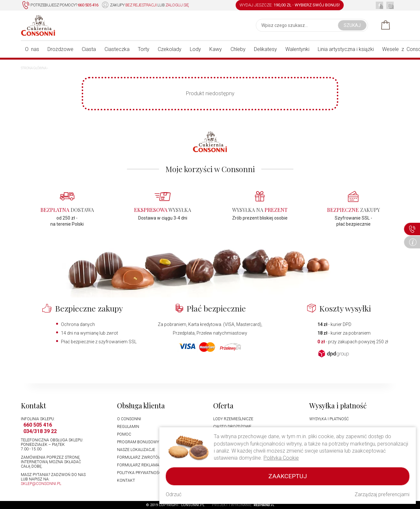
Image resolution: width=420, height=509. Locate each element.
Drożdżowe (60, 49)
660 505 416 (38, 425)
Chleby (238, 49)
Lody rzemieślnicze (233, 419)
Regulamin (128, 427)
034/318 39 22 (40, 431)
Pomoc (124, 434)
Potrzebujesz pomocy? (60, 5)
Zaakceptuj (288, 476)
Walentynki (297, 49)
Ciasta (89, 49)
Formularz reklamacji (141, 465)
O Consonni (129, 419)
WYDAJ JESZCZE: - (290, 5)
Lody (195, 49)
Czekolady (170, 49)
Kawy (216, 49)
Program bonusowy (138, 442)
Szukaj (352, 25)
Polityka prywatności (140, 473)
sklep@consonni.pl (41, 484)
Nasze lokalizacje (136, 450)
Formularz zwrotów (139, 457)
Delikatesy (265, 49)
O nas (32, 49)
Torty (144, 49)
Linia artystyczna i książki (346, 49)
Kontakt (126, 480)
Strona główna (34, 68)
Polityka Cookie (281, 458)
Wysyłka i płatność (329, 419)
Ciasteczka (117, 49)
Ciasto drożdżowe (232, 427)
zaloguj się (177, 5)
